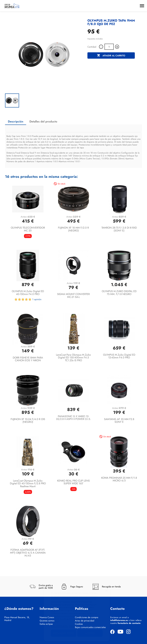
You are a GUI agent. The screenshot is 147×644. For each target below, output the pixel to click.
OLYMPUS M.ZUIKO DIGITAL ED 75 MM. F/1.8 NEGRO (119, 293)
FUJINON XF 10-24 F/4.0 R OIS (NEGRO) (28, 421)
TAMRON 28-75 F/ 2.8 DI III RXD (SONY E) (119, 229)
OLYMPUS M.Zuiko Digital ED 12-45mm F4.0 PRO (119, 356)
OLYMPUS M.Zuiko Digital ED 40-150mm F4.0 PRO (28, 293)
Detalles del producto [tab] (43, 122)
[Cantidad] (109, 47)
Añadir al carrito (111, 56)
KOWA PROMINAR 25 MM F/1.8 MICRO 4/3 (119, 479)
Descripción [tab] (16, 122)
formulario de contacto (129, 623)
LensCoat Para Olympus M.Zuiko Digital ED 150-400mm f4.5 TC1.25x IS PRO (73, 358)
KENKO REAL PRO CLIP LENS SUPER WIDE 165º (73, 482)
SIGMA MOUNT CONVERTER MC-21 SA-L (73, 296)
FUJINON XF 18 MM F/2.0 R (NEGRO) (73, 229)
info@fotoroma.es (119, 620)
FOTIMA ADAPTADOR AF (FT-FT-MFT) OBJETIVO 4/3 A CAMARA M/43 (28, 553)
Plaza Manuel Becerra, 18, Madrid (17, 619)
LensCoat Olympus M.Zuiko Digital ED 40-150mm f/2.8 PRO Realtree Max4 (28, 484)
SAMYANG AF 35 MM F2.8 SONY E (119, 421)
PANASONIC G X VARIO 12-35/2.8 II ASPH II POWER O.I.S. (73, 418)
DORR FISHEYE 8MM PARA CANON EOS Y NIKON (28, 359)
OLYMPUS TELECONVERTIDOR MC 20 (28, 229)
